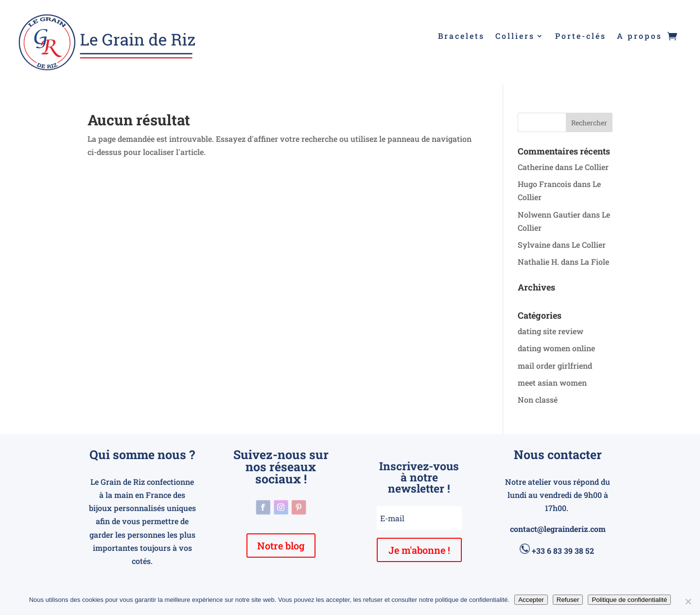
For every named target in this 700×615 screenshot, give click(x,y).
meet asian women (552, 383)
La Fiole (595, 262)
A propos (639, 37)
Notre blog (281, 546)
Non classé (538, 400)
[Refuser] (688, 601)
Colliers (515, 37)
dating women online (556, 348)
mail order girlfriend (555, 366)
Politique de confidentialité (629, 600)
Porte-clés (581, 37)
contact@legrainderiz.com (558, 529)
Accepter (531, 600)
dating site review (551, 331)
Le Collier (592, 167)
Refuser (568, 600)
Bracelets (461, 37)
